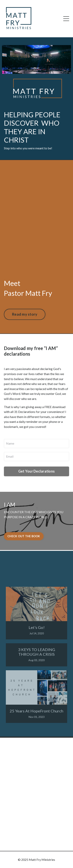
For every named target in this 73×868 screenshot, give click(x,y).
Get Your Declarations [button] (36, 471)
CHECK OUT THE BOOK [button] (24, 536)
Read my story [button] (25, 314)
